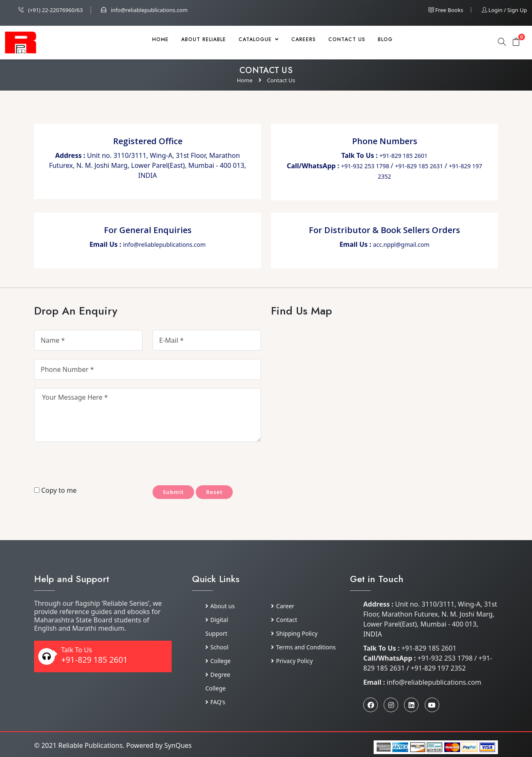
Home (160, 39)
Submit (176, 493)
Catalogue (259, 39)
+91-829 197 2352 (438, 668)
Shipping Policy (294, 633)
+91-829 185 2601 (404, 156)
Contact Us (347, 39)
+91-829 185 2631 (420, 166)
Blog (385, 39)
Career (283, 606)
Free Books (446, 10)
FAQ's (215, 702)
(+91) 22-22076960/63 (50, 10)
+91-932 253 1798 (366, 166)
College (218, 661)
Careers (304, 39)
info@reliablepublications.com (144, 10)
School (217, 647)
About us (220, 606)
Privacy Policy (292, 661)
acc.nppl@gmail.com (401, 245)
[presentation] (83, 465)
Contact (284, 620)
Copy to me (55, 490)
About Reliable (204, 39)
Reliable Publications (90, 745)
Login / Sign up (504, 10)
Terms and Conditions (303, 647)
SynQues (178, 745)
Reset (223, 493)
